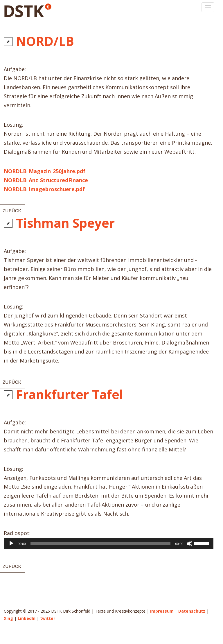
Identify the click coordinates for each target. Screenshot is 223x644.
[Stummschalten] (190, 543)
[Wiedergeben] (11, 543)
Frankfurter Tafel (70, 394)
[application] (109, 543)
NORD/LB (45, 41)
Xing (8, 618)
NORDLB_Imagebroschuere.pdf (44, 189)
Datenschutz (192, 611)
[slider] (101, 543)
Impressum (162, 611)
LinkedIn (27, 618)
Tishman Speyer (65, 223)
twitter (48, 618)
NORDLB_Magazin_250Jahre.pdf (45, 171)
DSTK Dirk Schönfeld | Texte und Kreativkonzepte (33, 10)
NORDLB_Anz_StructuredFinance (46, 180)
